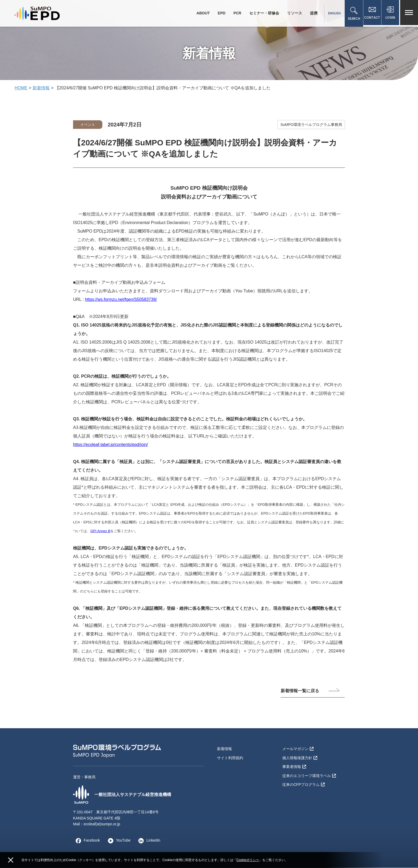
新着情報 (41, 88)
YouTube (118, 841)
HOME (21, 88)
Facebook (87, 841)
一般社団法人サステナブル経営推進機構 (122, 795)
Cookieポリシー (248, 860)
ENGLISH (333, 13)
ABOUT (202, 13)
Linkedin (148, 841)
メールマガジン (298, 749)
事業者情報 (294, 766)
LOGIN (390, 14)
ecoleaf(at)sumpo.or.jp (102, 824)
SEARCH (353, 14)
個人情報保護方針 (300, 757)
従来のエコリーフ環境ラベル (309, 775)
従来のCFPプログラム (304, 783)
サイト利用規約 (230, 757)
